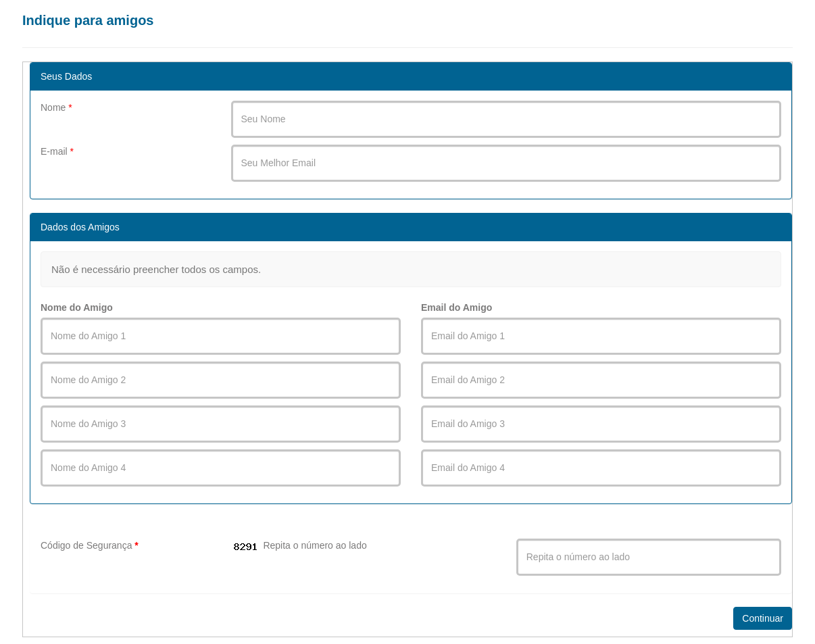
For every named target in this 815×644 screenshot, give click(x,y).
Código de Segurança (90, 545)
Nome (56, 107)
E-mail (57, 151)
